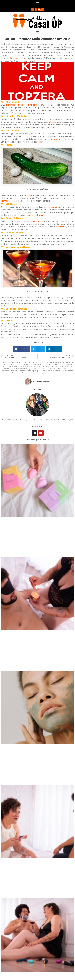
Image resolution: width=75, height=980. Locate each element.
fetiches (52, 122)
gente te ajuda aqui (34, 215)
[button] (38, 3)
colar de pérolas (55, 139)
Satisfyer (14, 58)
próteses (31, 195)
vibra (40, 142)
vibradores (52, 207)
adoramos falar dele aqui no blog (21, 105)
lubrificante (6, 201)
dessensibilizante (35, 221)
